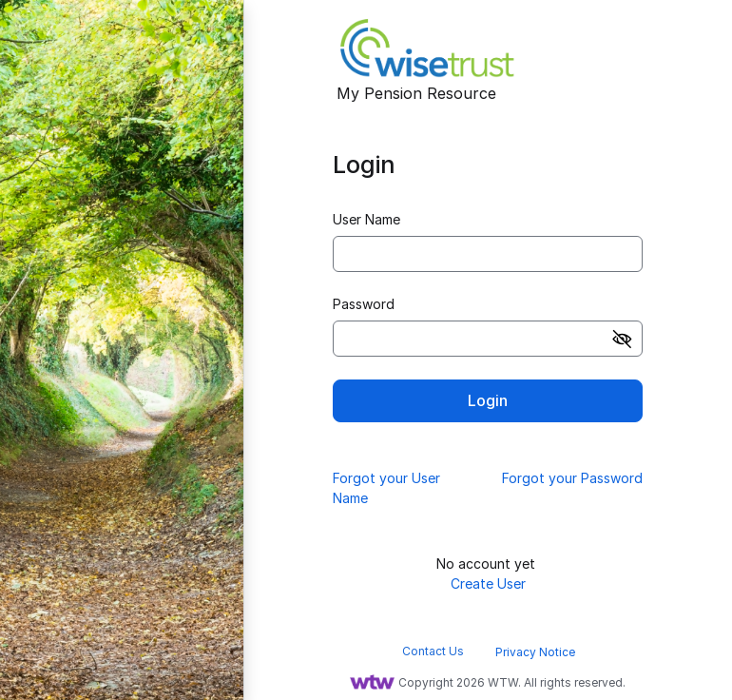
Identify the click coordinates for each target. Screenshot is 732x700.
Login (488, 400)
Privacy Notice (535, 652)
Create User (488, 583)
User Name (366, 219)
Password (364, 304)
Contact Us (433, 651)
